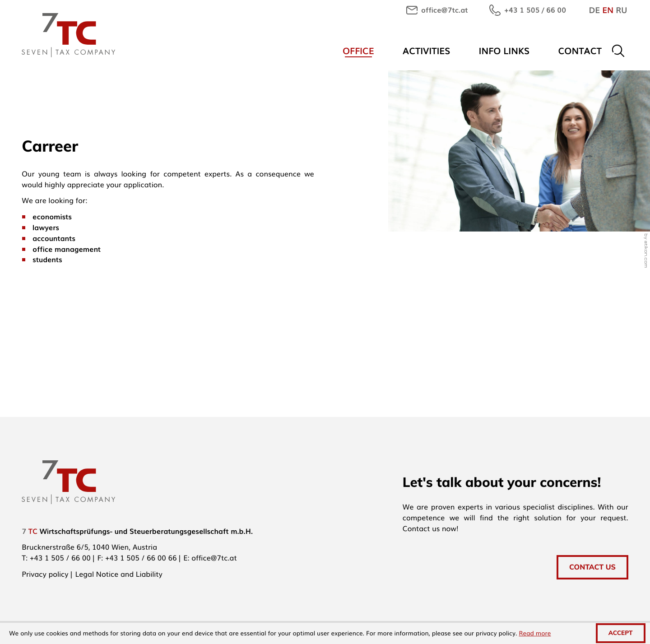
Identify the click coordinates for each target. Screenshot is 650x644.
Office (358, 50)
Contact (580, 50)
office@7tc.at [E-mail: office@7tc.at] (214, 557)
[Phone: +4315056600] (60, 557)
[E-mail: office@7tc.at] (437, 10)
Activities (426, 50)
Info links (504, 50)
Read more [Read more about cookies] (535, 633)
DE (594, 10)
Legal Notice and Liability (119, 574)
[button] (528, 10)
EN (608, 10)
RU (621, 10)
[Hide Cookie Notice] (621, 633)
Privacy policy (45, 574)
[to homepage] (68, 35)
